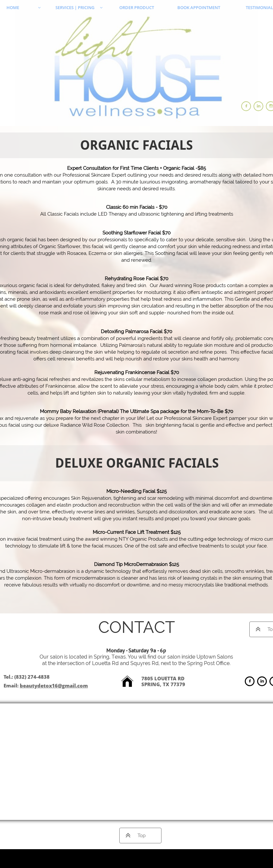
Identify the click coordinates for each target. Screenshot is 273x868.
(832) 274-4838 (31, 677)
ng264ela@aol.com (30, 691)
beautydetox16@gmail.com (54, 686)
